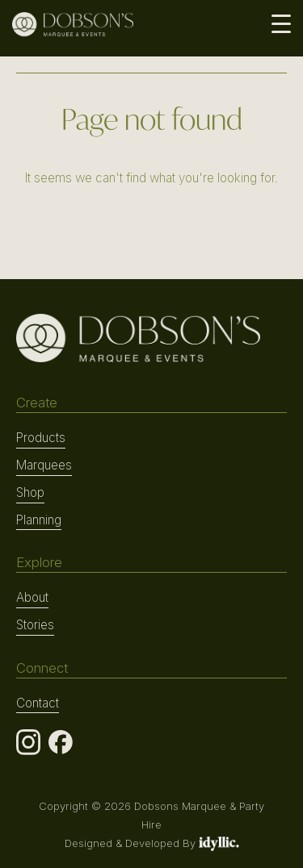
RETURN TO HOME (151, 218)
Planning (39, 520)
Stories (35, 625)
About (32, 597)
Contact (38, 703)
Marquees (44, 465)
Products (41, 438)
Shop (30, 492)
